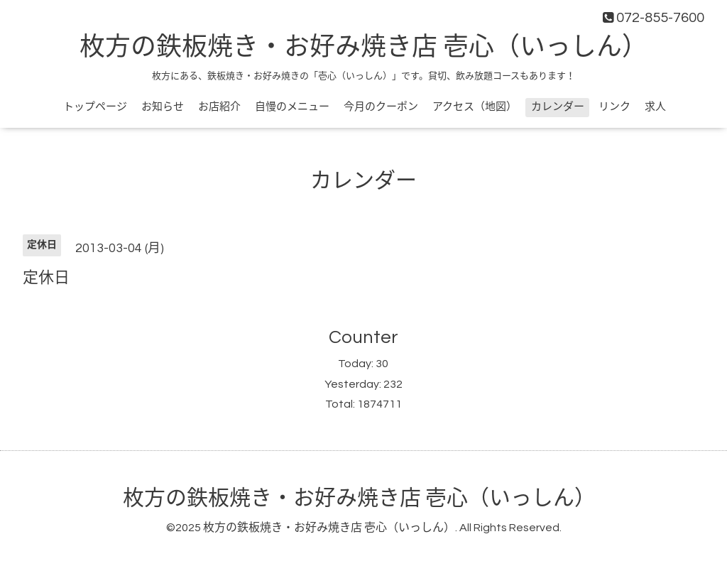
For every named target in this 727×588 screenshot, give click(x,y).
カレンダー (558, 107)
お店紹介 (219, 107)
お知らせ (163, 107)
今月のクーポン (381, 107)
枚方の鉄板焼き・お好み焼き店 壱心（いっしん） (363, 48)
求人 (655, 107)
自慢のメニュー (292, 107)
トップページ (95, 107)
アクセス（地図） (475, 107)
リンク (614, 107)
